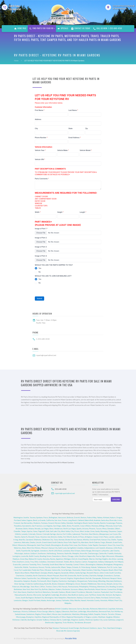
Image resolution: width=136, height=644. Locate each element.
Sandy (97, 531)
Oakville (24, 620)
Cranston (97, 592)
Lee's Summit (100, 548)
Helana (31, 529)
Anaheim (97, 520)
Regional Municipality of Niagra (79, 617)
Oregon (119, 517)
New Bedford (73, 595)
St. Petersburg (84, 567)
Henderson (58, 529)
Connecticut (112, 589)
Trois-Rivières (68, 622)
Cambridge (55, 595)
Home (16, 61)
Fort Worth (68, 537)
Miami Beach (35, 573)
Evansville (17, 564)
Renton (83, 517)
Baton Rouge (86, 551)
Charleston (20, 576)
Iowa (75, 545)
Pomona (119, 523)
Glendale (70, 523)
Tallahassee (102, 567)
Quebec (82, 620)
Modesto (37, 523)
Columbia (80, 548)
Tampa (69, 567)
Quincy (81, 595)
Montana (95, 526)
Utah (47, 531)
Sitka (72, 600)
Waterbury (47, 592)
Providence (81, 592)
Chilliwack (32, 611)
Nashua (80, 598)
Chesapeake (97, 578)
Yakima (100, 517)
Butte (26, 529)
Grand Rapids (83, 559)
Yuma (35, 531)
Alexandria (18, 581)
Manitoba (76, 614)
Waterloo (18, 548)
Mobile (26, 567)
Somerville (101, 595)
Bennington (49, 598)
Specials (63, 28)
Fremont (17, 523)
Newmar (56, 628)
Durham (117, 576)
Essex (18, 598)
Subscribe (116, 499)
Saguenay (58, 622)
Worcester (37, 595)
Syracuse (74, 589)
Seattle (26, 517)
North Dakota (94, 542)
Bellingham (53, 517)
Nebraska (25, 542)
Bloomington (56, 545)
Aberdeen (85, 542)
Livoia (27, 562)
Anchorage (51, 600)
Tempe (24, 531)
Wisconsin (110, 556)
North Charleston (40, 576)
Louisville (25, 556)
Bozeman (19, 529)
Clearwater (76, 570)
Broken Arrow (71, 540)
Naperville (91, 556)
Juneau (58, 600)
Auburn (113, 517)
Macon (96, 573)
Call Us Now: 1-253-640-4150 (107, 28)
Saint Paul (41, 545)
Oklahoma (37, 540)
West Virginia (52, 581)
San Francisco (37, 526)
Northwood (84, 628)
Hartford (38, 592)
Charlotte (93, 576)
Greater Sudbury (43, 620)
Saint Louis (62, 548)
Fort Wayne (119, 562)
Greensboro (108, 576)
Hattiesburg (51, 553)
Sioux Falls (68, 542)
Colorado (32, 534)
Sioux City (112, 545)
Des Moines (83, 545)
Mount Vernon (101, 589)
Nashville (68, 553)
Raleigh (100, 576)
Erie (107, 587)
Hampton (26, 581)
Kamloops (17, 611)
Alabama (100, 564)
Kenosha (46, 559)
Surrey (80, 609)
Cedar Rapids (93, 545)
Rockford (83, 556)
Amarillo (22, 540)
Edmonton (66, 611)
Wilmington (45, 578)
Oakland (81, 520)
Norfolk (88, 578)
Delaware (61, 584)
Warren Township (66, 564)
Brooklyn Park (67, 545)
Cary (38, 578)
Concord (63, 578)
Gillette (18, 534)
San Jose (58, 520)
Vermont (109, 595)
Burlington (117, 595)
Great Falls (117, 526)
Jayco (100, 628)
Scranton (120, 587)
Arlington (88, 537)
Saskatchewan (20, 614)
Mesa (104, 529)
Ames (24, 548)
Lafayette (105, 551)
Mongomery (118, 564)
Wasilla (77, 600)
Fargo (103, 542)
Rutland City (39, 598)
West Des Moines (34, 548)
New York (26, 589)
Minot (15, 545)
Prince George (42, 611)
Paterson (16, 587)
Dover (78, 584)
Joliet (77, 556)
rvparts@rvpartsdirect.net (46, 355)
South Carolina (115, 573)
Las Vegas (45, 529)
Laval (105, 620)
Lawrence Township (29, 564)
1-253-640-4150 (43, 339)
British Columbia (62, 609)
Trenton (49, 587)
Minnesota (22, 545)
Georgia (44, 573)
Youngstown (93, 562)
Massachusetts (20, 595)
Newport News (116, 578)
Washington (18, 517)
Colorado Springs (49, 534)
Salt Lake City (55, 531)
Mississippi (19, 553)
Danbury (62, 592)
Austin (75, 537)
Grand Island (47, 542)
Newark (84, 584)
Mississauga (21, 617)
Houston (44, 537)
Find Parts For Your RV (41, 28)
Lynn (86, 595)
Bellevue (70, 517)
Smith (18, 551)
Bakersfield (89, 520)
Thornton (84, 534)
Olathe (114, 540)
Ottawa (118, 614)
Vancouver (62, 517)
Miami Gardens (87, 570)
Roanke (34, 581)
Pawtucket (105, 592)
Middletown (92, 584)
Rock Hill (63, 576)
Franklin (110, 553)
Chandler (17, 531)
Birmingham (108, 564)
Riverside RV (61, 631)
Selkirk (91, 614)
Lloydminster (66, 614)
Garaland (29, 540)
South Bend (54, 564)
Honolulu (104, 600)
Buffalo (45, 589)
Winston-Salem (20, 578)
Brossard (87, 622)
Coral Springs (66, 570)
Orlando (75, 567)
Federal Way (92, 517)
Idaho (64, 526)
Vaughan (109, 617)
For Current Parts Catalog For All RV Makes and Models (124, 7)
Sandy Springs (81, 573)
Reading (113, 587)
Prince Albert (46, 614)
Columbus (43, 562)
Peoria (98, 556)
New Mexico (94, 534)
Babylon (52, 589)
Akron (72, 562)
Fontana (44, 523)
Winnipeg (84, 614)
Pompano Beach (107, 570)
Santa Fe (24, 537)
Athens (72, 573)
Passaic (64, 587)
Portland (17, 520)
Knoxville (83, 553)
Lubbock (118, 537)
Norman (62, 540)
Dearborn (20, 562)
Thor (104, 628)
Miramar (48, 570)
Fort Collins (67, 534)
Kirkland (106, 517)
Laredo (111, 537)
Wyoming (104, 531)
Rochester (66, 589)
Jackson (27, 553)
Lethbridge (82, 611)
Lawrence (17, 542)
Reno (51, 529)
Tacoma (33, 517)
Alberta (51, 611)
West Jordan (85, 531)
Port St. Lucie (112, 567)
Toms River (35, 587)
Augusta (57, 573)
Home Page (20, 28)
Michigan (67, 559)
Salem (24, 520)
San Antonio (52, 537)
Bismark (109, 542)
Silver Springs (19, 584)
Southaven (42, 553)
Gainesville (56, 570)
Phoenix (92, 529)
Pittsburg (93, 587)
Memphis (76, 553)
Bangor (25, 600)
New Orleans (76, 551)
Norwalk (55, 592)
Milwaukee (119, 556)
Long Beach (72, 520)
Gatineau (112, 620)
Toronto (111, 614)
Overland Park (95, 540)
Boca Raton (25, 573)
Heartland (111, 628)
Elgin (104, 556)
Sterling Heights (102, 559)
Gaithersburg (38, 584)
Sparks (79, 529)
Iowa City (120, 545)
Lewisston (18, 600)
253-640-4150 (61, 489)
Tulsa (56, 540)
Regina (38, 614)
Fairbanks (65, 600)
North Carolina (83, 576)
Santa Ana (105, 520)
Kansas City (106, 540)
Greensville (72, 576)
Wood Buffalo (92, 611)
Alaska (43, 600)
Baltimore (118, 581)
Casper (119, 531)
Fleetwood (64, 628)
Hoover (41, 567)
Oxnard (51, 523)
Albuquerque (104, 534)
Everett (77, 517)
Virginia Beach (79, 578)
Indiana (101, 562)
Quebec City (98, 620)
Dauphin (97, 614)
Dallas (60, 537)
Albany (81, 589)
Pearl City (118, 600)
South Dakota (58, 542)
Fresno (64, 520)
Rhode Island (71, 592)
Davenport (103, 545)
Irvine (120, 520)
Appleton (59, 559)
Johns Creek (104, 573)
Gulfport (34, 553)
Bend (35, 520)
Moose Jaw (56, 614)
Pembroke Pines (38, 570)
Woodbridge (25, 587)
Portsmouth (42, 581)
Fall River (92, 595)
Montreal (89, 620)
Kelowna (119, 609)
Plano (106, 537)
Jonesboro (44, 551)
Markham (102, 617)
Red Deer (74, 611)
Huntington (72, 581)
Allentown (101, 587)
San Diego (57, 526)
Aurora (59, 534)
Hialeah (94, 567)
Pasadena (18, 526)
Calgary (58, 611)
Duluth (48, 545)
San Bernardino (27, 523)
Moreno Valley (60, 523)
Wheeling (102, 581)
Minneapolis (31, 545)
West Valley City (67, 531)
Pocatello (76, 526)
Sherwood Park (104, 611)
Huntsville (18, 567)
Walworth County (35, 559)
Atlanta (50, 573)
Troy (32, 562)
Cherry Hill (57, 587)
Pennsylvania (73, 587)
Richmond (106, 578)
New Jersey (102, 584)
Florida (48, 567)
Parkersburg (93, 581)
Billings (102, 526)
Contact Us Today (81, 28)
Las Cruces (114, 534)
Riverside (113, 520)
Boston (30, 595)
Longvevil (120, 620)
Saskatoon (30, 614)
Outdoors (93, 628)
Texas (37, 537)
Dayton (78, 562)
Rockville (48, 584)
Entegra (118, 628)
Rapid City (76, 542)
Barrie (59, 620)
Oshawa (53, 620)
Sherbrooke (49, 622)
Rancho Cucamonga (108, 523)
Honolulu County (93, 600)
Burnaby (86, 609)
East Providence (116, 592)
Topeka (120, 540)
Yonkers (59, 589)
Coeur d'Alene (85, 526)
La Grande (42, 520)
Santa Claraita (94, 523)
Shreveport (96, 551)
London (94, 617)
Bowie (54, 584)
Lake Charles (115, 551)
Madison (16, 559)
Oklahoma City (47, 540)
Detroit (74, 559)
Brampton (30, 617)
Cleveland (51, 562)
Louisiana (66, 551)
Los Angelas (48, 526)
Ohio (36, 562)
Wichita (86, 540)
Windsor (116, 617)
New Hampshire (60, 598)
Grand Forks (117, 542)
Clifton (42, 587)
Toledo (66, 562)
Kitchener (16, 620)
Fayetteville (26, 551)
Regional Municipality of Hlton (54, 617)
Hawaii (83, 600)
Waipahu (68, 603)
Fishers (82, 564)
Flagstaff (41, 531)
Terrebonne (79, 622)
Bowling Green (45, 556)
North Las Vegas (70, 529)
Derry (93, 598)
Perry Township (43, 564)
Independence (89, 548)
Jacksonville (56, 567)
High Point (55, 578)
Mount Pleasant (53, 576)
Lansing (120, 559)
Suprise (30, 531)
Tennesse (60, 553)
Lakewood (76, 534)
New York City (36, 589)
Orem (92, 531)
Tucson (99, 529)
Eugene (29, 520)
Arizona (85, 529)
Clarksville (103, 553)
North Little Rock (55, 551)
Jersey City (117, 584)
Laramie (25, 534)
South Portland (34, 600)
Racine (53, 559)
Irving (16, 540)
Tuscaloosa (33, 567)
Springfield (72, 548)
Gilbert (117, 529)
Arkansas (109, 548)
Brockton (64, 595)
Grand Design (74, 628)
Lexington (16, 556)
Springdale (35, 551)
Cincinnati (59, 562)
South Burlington (27, 598)
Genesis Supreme (73, 631)
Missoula (109, 526)
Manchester (72, 598)
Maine (98, 598)
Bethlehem (18, 589)
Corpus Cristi (98, 537)
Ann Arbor (112, 559)
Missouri (45, 548)
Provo (77, 531)
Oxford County (114, 598)
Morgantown (82, 581)
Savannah (65, 573)
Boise (69, 526)
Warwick (89, 592)
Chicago (71, 556)
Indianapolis (109, 562)
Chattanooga (93, 553)
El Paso (81, 537)
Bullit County (34, 556)
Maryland (110, 581)
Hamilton (38, 617)
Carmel (76, 564)
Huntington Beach (81, 523)
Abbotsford (102, 609)
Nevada (37, 529)
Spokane (39, 517)
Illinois (64, 556)
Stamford (31, 592)
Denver (39, 534)
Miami (63, 567)
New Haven (22, 592)
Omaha (32, 542)
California (50, 520)
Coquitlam (112, 609)
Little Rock (118, 548)
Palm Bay (97, 570)
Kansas (79, 540)
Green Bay (24, 559)
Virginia (70, 578)
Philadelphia (84, 587)
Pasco (46, 517)
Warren (92, 559)
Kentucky (118, 553)
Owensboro (56, 556)
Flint (14, 562)
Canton (84, 562)
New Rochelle (89, 589)
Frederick (29, 584)
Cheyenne (112, 531)
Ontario (104, 614)
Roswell (31, 537)
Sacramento (27, 526)
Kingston (75, 620)
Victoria (24, 611)
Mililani (111, 600)
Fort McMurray (117, 611)
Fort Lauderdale (25, 570)
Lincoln (39, 542)
